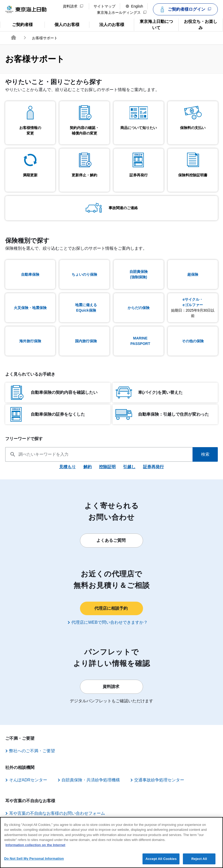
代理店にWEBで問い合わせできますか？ (111, 622)
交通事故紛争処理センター (171, 780)
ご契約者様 (21, 24)
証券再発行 (153, 467)
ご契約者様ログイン (185, 9)
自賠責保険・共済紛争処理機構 (99, 780)
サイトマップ (104, 6)
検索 (205, 454)
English (134, 6)
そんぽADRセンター (32, 780)
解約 (88, 467)
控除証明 (107, 467)
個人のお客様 (62, 24)
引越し (129, 467)
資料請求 (73, 6)
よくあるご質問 (112, 540)
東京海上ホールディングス (122, 12)
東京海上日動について (153, 24)
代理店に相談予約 (112, 608)
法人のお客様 (107, 24)
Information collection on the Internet (35, 850)
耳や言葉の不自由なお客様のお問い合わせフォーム (61, 813)
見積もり (67, 467)
